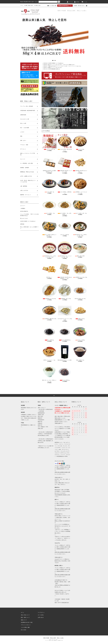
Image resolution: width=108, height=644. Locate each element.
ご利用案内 (75, 6)
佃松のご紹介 (37, 5)
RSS (22, 630)
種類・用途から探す (29, 5)
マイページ (70, 2)
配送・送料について (25, 617)
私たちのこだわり (24, 218)
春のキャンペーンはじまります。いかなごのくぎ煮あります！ (62, 65)
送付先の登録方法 (24, 211)
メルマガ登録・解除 (52, 6)
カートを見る (41, 615)
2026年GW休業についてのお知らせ (56, 63)
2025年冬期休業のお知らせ (54, 69)
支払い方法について (25, 615)
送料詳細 (22, 224)
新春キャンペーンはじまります (55, 68)
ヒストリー (23, 206)
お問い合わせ (81, 6)
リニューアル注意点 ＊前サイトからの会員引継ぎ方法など (29, 215)
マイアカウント (41, 612)
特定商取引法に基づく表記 (27, 622)
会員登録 (77, 2)
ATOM (25, 630)
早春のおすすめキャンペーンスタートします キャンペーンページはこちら (65, 66)
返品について (24, 620)
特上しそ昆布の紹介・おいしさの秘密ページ (29, 228)
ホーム (22, 5)
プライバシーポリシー (26, 625)
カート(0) (84, 2)
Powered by (54, 640)
